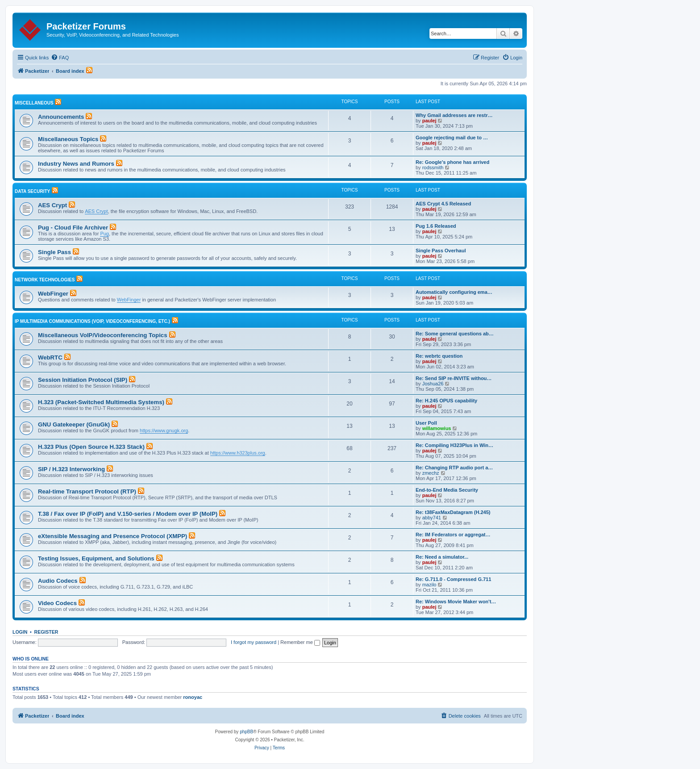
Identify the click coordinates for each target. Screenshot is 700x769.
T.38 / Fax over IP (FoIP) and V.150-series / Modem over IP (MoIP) (128, 514)
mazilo (429, 585)
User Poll (426, 423)
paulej (429, 121)
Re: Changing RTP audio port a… (454, 468)
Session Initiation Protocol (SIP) (83, 380)
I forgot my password (254, 642)
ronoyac (193, 697)
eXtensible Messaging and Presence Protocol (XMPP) (112, 536)
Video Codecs (57, 603)
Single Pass (54, 252)
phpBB (246, 732)
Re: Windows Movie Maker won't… (456, 602)
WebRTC (50, 357)
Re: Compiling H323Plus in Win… (454, 445)
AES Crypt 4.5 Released (443, 204)
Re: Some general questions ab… (455, 334)
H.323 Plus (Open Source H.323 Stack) (91, 447)
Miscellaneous (34, 103)
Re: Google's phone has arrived (452, 162)
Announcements (61, 117)
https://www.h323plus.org (238, 453)
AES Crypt (52, 205)
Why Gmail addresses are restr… (454, 115)
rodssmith (433, 167)
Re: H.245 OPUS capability (446, 401)
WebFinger (53, 294)
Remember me (300, 642)
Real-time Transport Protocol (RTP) (87, 491)
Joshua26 (433, 384)
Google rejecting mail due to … (452, 138)
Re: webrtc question (439, 356)
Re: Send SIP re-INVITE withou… (454, 378)
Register (46, 632)
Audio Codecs (58, 581)
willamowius (437, 428)
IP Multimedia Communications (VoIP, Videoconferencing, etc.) (92, 321)
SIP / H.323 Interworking (71, 469)
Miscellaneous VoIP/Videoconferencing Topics (102, 335)
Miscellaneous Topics (68, 139)
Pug (104, 234)
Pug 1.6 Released (436, 226)
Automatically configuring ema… (454, 292)
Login (20, 632)
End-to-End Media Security (447, 490)
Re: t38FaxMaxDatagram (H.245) (453, 512)
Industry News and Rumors (76, 164)
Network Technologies (45, 280)
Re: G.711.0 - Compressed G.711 (453, 579)
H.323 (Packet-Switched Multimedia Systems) (101, 402)
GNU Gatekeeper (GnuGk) (74, 424)
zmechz (431, 473)
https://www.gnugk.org (164, 430)
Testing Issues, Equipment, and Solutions (96, 558)
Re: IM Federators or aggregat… (453, 535)
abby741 (432, 518)
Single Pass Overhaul (441, 251)
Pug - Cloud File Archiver (73, 228)
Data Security (32, 191)
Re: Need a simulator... (442, 557)
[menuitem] (60, 58)
